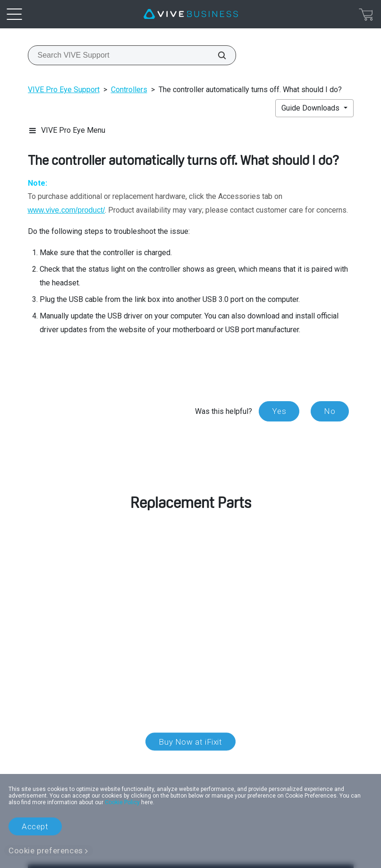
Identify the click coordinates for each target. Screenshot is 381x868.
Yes (279, 411)
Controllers (129, 90)
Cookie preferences (46, 851)
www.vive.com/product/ (67, 210)
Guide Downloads (311, 108)
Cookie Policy (122, 802)
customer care (87, 587)
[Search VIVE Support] (217, 55)
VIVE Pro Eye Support (64, 90)
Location (190, 763)
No (330, 411)
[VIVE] (191, 14)
